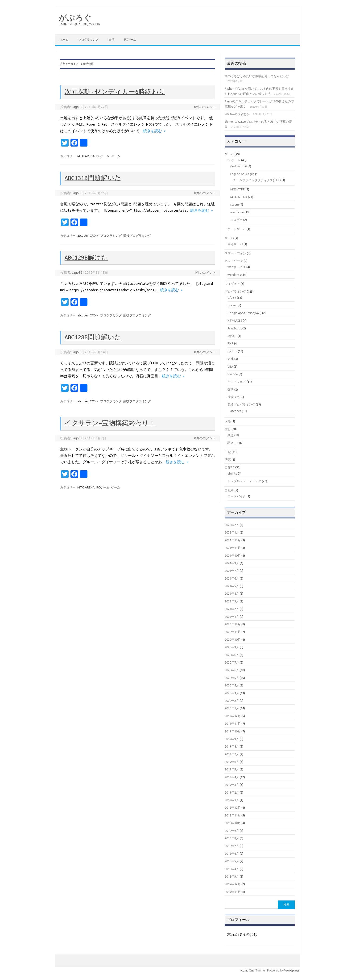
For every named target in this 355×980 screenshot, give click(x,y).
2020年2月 (232, 701)
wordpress (235, 275)
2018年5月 (232, 861)
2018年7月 (232, 846)
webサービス (237, 267)
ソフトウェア (237, 382)
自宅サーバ (235, 244)
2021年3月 (232, 601)
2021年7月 (232, 571)
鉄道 (231, 435)
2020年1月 (232, 708)
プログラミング (88, 40)
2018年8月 (232, 838)
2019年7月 (232, 754)
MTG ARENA (86, 156)
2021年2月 (232, 609)
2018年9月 (232, 831)
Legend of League (242, 174)
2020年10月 (233, 639)
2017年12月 (233, 884)
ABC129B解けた (86, 257)
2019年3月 (232, 785)
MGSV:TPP (238, 189)
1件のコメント (205, 273)
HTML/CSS (235, 320)
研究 (228, 459)
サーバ (229, 238)
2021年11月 (233, 548)
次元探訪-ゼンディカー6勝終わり (115, 92)
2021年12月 (233, 540)
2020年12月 (233, 624)
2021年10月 (233, 555)
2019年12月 (233, 716)
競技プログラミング (137, 236)
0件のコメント (205, 107)
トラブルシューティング (244, 481)
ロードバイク (237, 496)
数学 (231, 389)
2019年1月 (232, 800)
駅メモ (232, 443)
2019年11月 (233, 723)
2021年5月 (232, 586)
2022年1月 (232, 532)
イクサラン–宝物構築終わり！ (110, 423)
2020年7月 (232, 662)
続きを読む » (154, 131)
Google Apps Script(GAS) (244, 313)
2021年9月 (232, 563)
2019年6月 (232, 762)
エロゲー (236, 220)
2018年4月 (232, 869)
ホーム (64, 40)
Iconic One (248, 970)
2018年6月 (232, 854)
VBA (230, 366)
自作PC (230, 467)
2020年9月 (232, 647)
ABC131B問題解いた (93, 178)
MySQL (232, 336)
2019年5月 (232, 769)
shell (231, 359)
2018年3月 (232, 876)
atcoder (83, 236)
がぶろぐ (75, 17)
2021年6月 (232, 578)
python (232, 351)
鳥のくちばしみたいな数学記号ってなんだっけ (257, 76)
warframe (237, 212)
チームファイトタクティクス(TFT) (257, 180)
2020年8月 (232, 655)
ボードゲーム (237, 229)
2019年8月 (232, 746)
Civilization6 (239, 166)
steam (235, 204)
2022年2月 (232, 525)
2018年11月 (233, 815)
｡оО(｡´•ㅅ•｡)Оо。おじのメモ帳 (80, 24)
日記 (228, 452)
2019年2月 (232, 792)
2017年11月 (233, 892)
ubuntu (232, 473)
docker (232, 305)
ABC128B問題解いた (93, 337)
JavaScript (235, 328)
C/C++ (94, 236)
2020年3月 (232, 693)
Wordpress (292, 970)
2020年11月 (233, 632)
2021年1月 (232, 617)
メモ (228, 421)
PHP (230, 343)
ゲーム (116, 156)
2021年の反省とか (237, 114)
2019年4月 (232, 777)
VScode (233, 374)
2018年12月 (233, 808)
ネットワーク (234, 261)
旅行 (111, 40)
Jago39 (77, 107)
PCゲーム (130, 40)
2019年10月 (233, 731)
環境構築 (234, 397)
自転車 (229, 490)
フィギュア (232, 284)
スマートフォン (235, 253)
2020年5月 (232, 678)
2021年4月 (232, 593)
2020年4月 (232, 685)
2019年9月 (232, 739)
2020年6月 (232, 670)
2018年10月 (233, 823)
